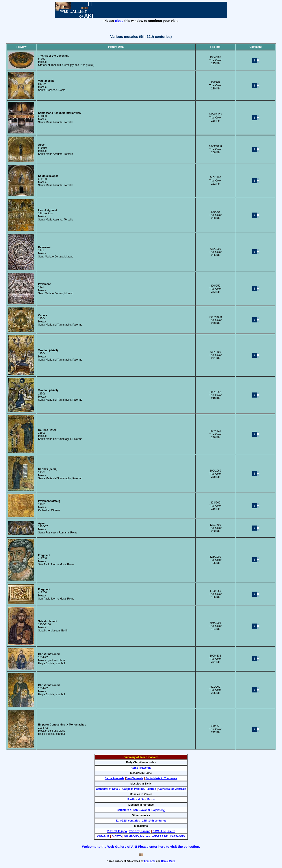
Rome (134, 768)
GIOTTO (117, 837)
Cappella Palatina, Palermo (139, 789)
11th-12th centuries (128, 821)
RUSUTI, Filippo (117, 831)
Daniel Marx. (168, 861)
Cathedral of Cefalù (108, 789)
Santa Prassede (114, 778)
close (119, 21)
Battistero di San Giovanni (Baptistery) (141, 810)
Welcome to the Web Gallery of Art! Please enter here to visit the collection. (141, 847)
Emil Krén (150, 861)
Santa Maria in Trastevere (161, 778)
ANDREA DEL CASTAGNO (168, 837)
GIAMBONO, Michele (137, 837)
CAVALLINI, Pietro (164, 831)
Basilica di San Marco (141, 800)
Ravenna (146, 768)
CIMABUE (103, 837)
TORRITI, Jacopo (140, 831)
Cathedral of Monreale (172, 789)
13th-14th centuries (154, 821)
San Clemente (135, 778)
